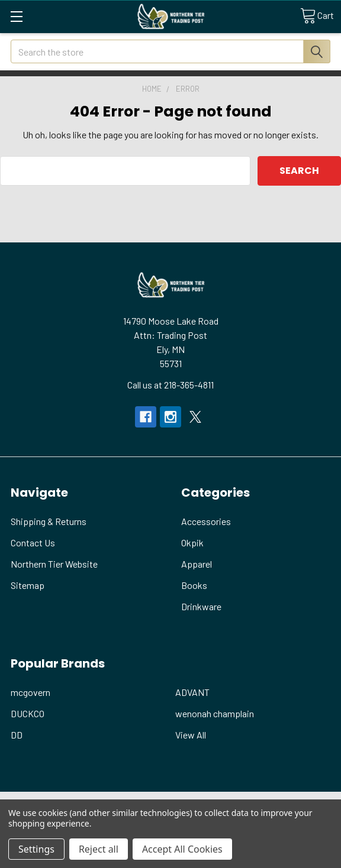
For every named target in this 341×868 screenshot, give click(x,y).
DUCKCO (28, 713)
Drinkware (201, 606)
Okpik (192, 542)
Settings (36, 849)
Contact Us (33, 542)
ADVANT (192, 692)
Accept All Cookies (182, 849)
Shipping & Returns (49, 521)
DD (17, 735)
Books (194, 585)
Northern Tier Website (54, 564)
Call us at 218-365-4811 (170, 385)
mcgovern (30, 692)
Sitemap (28, 585)
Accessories (206, 521)
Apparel (197, 564)
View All (191, 735)
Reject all (99, 849)
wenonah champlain (215, 713)
